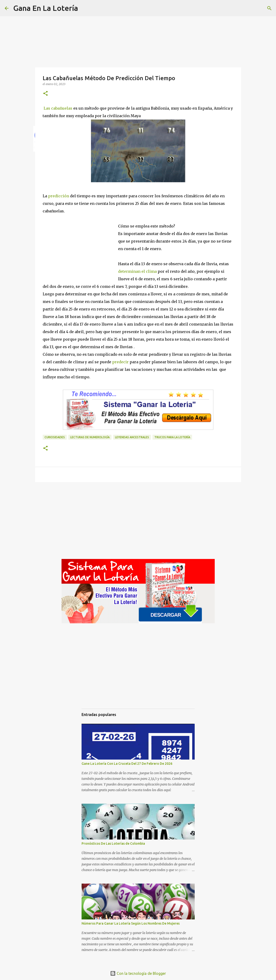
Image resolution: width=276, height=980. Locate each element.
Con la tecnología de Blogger (138, 973)
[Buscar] (85, 8)
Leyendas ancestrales (132, 437)
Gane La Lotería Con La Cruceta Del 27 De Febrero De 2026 (127, 764)
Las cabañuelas (58, 108)
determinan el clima (137, 271)
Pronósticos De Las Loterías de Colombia (113, 844)
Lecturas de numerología (90, 437)
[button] (45, 94)
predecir (120, 362)
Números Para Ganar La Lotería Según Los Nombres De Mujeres (131, 923)
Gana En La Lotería (46, 8)
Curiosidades (55, 437)
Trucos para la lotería (172, 437)
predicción (59, 196)
